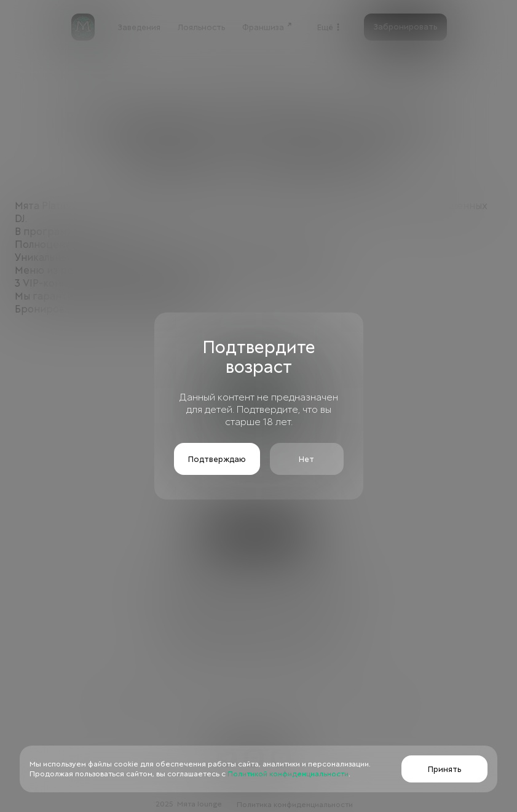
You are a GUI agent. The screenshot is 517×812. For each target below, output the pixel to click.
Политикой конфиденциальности (287, 774)
